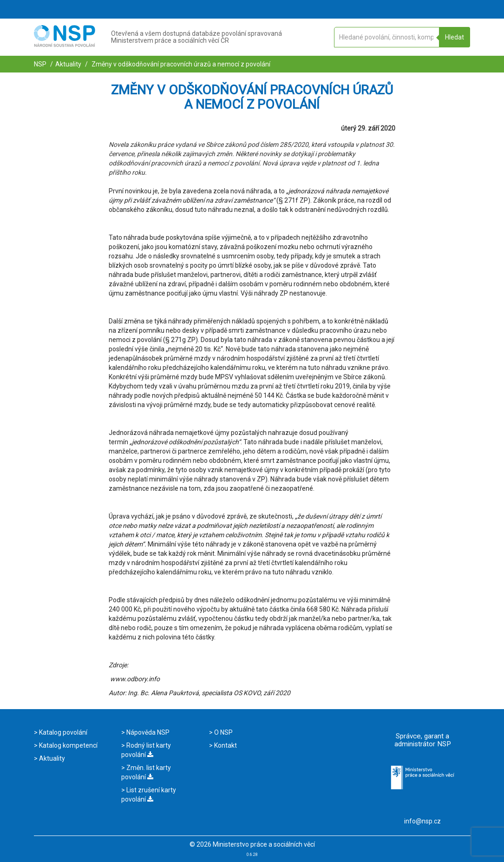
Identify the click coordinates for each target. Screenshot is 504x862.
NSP (40, 64)
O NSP (223, 732)
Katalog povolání (62, 732)
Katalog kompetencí (68, 745)
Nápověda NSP (147, 732)
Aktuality (68, 64)
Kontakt (225, 745)
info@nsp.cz (422, 821)
